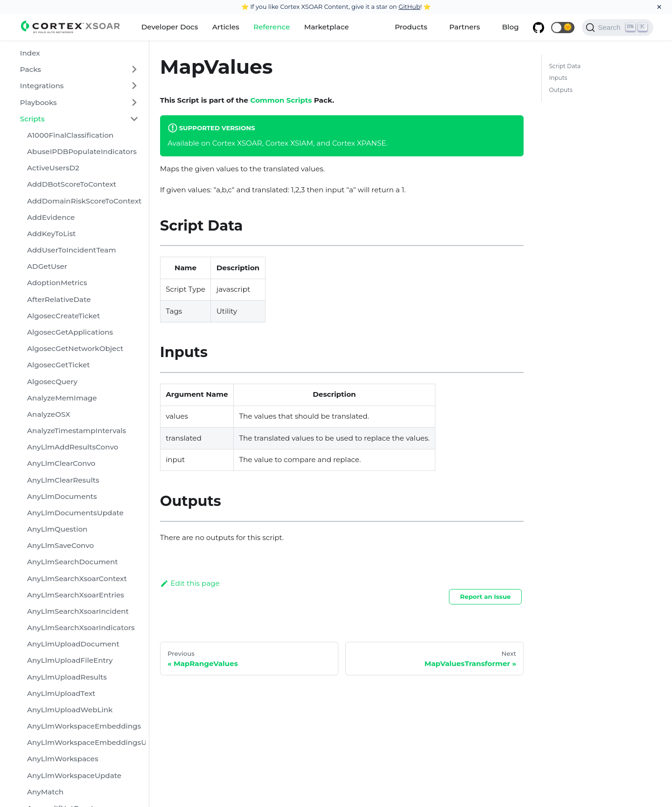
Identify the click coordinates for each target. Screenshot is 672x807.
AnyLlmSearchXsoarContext (77, 579)
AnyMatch (45, 792)
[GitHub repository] (539, 28)
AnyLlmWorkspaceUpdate (74, 775)
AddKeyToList (51, 234)
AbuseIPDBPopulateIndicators (82, 151)
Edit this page (190, 583)
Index (30, 53)
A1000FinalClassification (70, 135)
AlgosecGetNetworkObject (75, 348)
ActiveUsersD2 (53, 168)
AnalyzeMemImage (62, 398)
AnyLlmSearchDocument (73, 562)
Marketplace (327, 27)
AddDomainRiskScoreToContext (84, 201)
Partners (465, 27)
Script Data (565, 66)
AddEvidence (51, 217)
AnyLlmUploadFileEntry (70, 660)
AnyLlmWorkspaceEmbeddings (84, 726)
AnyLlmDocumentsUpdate (75, 513)
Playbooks (38, 102)
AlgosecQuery (52, 382)
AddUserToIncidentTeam (71, 250)
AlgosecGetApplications (70, 332)
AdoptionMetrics (57, 283)
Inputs (558, 78)
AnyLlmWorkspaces (63, 759)
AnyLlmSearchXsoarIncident (78, 611)
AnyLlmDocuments (62, 496)
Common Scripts (281, 100)
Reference (272, 27)
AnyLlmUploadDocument (73, 644)
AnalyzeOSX (49, 414)
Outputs (561, 90)
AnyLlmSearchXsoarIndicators (81, 628)
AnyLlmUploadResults (67, 677)
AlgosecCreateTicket (63, 316)
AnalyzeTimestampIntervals (77, 431)
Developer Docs (170, 27)
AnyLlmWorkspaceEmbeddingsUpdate (86, 742)
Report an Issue (486, 596)
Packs (31, 69)
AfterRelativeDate (59, 299)
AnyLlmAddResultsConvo (73, 447)
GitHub (409, 7)
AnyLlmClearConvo (61, 463)
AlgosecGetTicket (59, 365)
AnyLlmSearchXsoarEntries (76, 595)
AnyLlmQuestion (57, 529)
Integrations (42, 86)
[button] (563, 28)
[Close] (659, 7)
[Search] (618, 28)
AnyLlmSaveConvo (60, 545)
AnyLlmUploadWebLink (70, 710)
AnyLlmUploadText (61, 693)
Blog (511, 27)
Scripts (32, 119)
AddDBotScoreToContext (72, 184)
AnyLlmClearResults (63, 480)
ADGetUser (47, 266)
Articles (226, 27)
